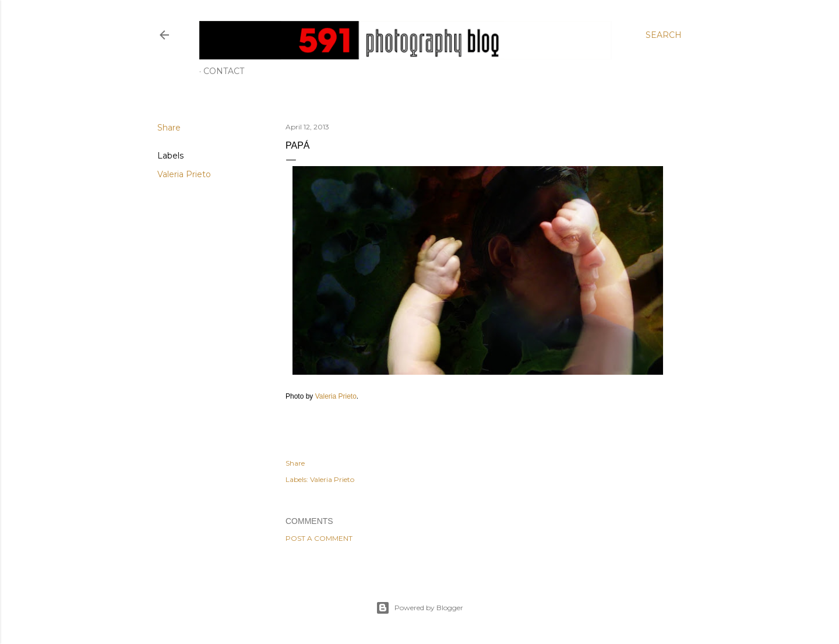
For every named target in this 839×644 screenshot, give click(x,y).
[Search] (664, 35)
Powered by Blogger (419, 608)
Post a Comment (319, 538)
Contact (224, 71)
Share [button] (169, 128)
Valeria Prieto (184, 174)
